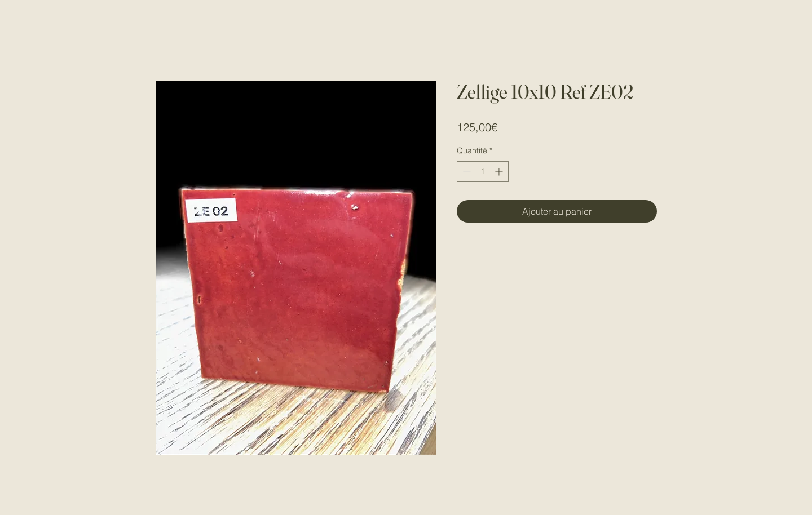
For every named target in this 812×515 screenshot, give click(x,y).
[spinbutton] (483, 172)
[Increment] (500, 172)
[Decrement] (465, 172)
